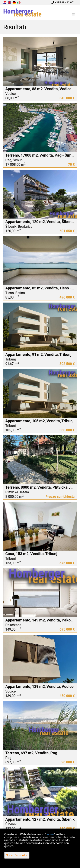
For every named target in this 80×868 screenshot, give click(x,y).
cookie (50, 834)
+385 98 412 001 (63, 2)
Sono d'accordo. (17, 855)
